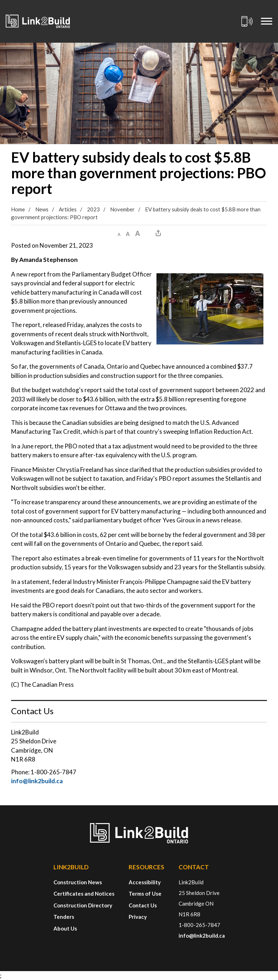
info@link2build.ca (37, 781)
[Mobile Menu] (267, 21)
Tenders (64, 917)
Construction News (78, 882)
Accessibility (145, 882)
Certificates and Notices (84, 894)
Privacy (138, 917)
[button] (119, 233)
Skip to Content (0, 0)
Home (18, 209)
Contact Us (143, 905)
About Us (65, 928)
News (42, 209)
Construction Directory (83, 905)
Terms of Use (145, 894)
